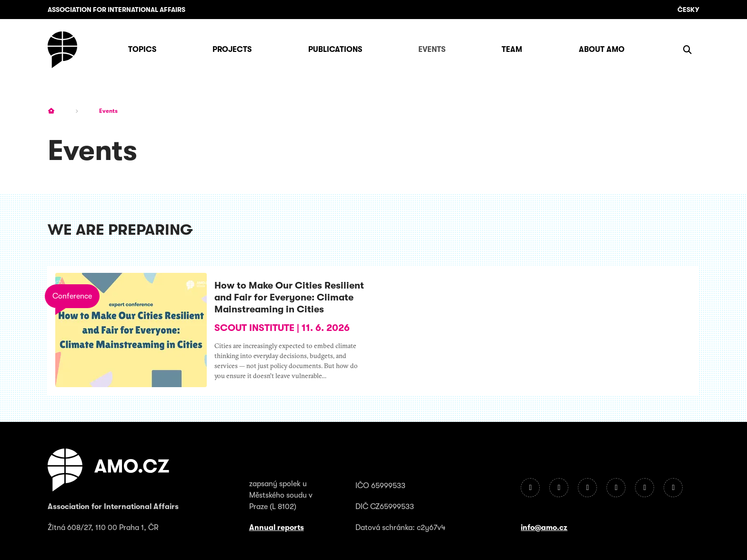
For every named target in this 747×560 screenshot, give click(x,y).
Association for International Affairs (116, 10)
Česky (688, 10)
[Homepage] (62, 50)
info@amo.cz (544, 528)
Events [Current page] (108, 111)
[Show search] (687, 50)
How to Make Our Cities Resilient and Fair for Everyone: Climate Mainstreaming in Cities (289, 297)
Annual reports (277, 528)
